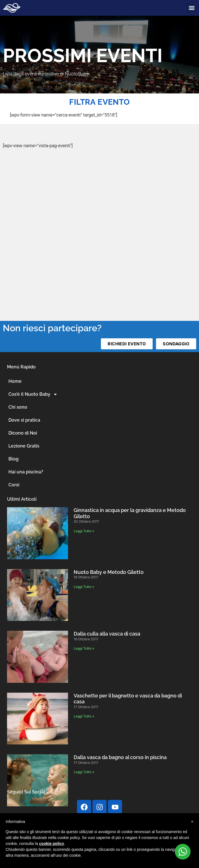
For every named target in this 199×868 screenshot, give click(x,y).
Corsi (14, 485)
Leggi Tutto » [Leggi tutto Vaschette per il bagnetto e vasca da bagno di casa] (84, 716)
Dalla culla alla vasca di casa (107, 634)
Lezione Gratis (24, 446)
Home (15, 381)
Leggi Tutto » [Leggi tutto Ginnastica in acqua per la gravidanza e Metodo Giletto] (84, 531)
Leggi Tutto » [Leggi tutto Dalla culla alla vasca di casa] (84, 648)
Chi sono (18, 407)
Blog (13, 459)
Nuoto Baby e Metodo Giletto (109, 572)
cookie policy (52, 844)
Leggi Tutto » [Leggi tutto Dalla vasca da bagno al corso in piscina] (84, 772)
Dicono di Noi (23, 433)
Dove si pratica (24, 420)
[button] (192, 8)
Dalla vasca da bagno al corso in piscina (120, 757)
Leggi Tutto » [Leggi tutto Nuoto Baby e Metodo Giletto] (84, 587)
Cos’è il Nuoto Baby (33, 394)
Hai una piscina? (26, 472)
